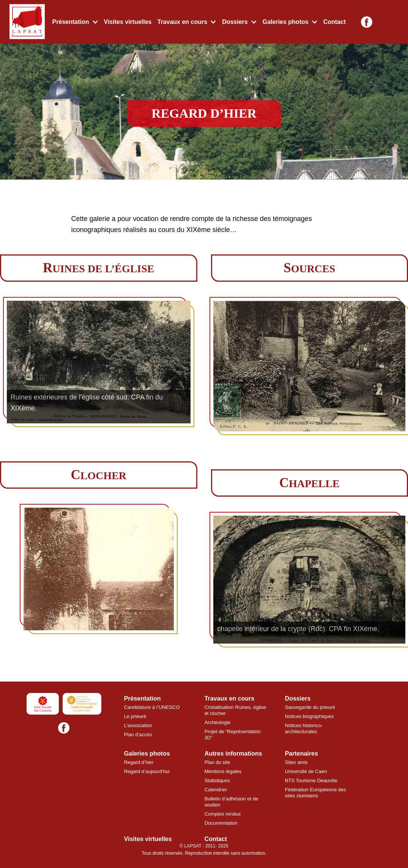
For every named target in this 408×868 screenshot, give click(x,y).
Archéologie (218, 722)
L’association (138, 725)
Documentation (221, 823)
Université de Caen (306, 771)
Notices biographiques (310, 716)
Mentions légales (223, 771)
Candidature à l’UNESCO (152, 707)
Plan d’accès (138, 735)
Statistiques (217, 780)
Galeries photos (286, 22)
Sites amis (296, 762)
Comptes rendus (223, 814)
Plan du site (217, 762)
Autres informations (233, 754)
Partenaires (302, 754)
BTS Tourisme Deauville (311, 780)
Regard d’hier (139, 762)
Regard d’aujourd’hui (147, 771)
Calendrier (216, 790)
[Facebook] (367, 22)
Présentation (71, 22)
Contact (335, 22)
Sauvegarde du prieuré (310, 707)
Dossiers (235, 22)
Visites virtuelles (128, 22)
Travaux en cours (183, 22)
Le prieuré (135, 716)
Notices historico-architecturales (304, 728)
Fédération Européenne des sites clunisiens (316, 793)
